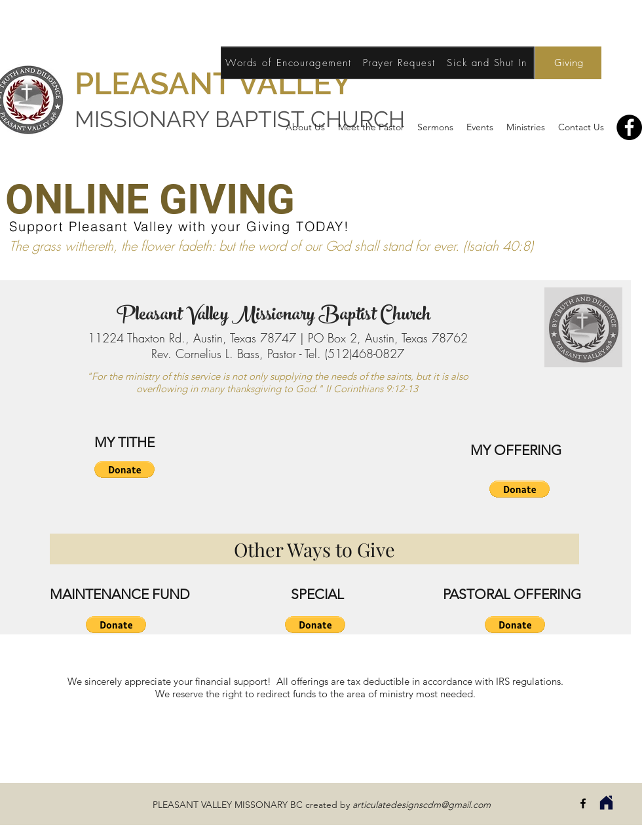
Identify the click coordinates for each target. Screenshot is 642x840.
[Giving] (568, 63)
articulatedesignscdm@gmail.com (422, 805)
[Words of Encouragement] (290, 63)
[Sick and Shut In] (488, 63)
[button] (124, 469)
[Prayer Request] (400, 63)
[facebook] (583, 803)
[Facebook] (629, 127)
